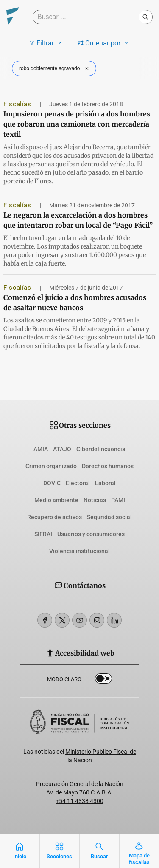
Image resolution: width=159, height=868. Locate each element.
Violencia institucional (79, 551)
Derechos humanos (108, 466)
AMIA (41, 449)
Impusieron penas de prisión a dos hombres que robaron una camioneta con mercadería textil (77, 124)
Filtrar (46, 43)
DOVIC (52, 483)
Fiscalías (18, 104)
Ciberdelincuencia (101, 449)
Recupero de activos (54, 517)
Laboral (105, 483)
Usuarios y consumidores (91, 534)
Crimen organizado (51, 466)
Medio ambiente (56, 500)
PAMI (118, 500)
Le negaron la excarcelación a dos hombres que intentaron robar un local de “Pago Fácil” (78, 220)
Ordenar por (104, 43)
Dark (103, 680)
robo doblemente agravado (55, 68)
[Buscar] (88, 17)
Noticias (95, 500)
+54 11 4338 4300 (79, 801)
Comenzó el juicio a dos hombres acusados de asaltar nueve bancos (75, 303)
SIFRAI (43, 534)
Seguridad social (109, 517)
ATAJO (62, 449)
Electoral (78, 483)
